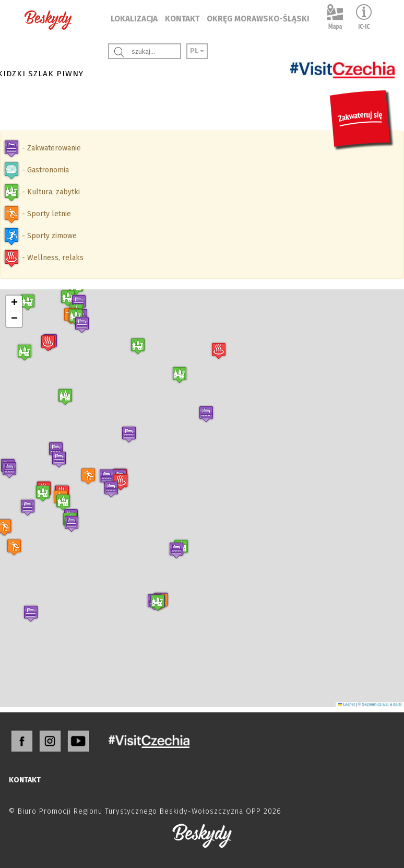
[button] (176, 550)
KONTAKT (182, 19)
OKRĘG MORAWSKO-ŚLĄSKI (258, 19)
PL (197, 51)
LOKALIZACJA (134, 19)
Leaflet (347, 704)
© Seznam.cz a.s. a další (380, 704)
